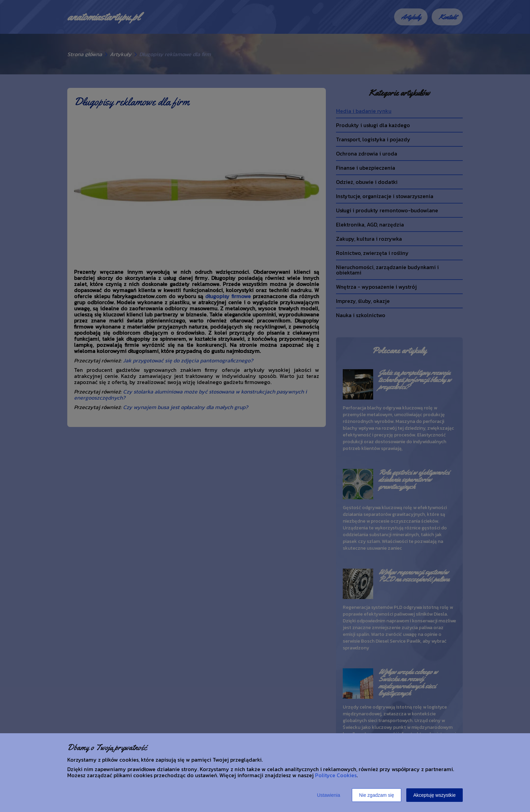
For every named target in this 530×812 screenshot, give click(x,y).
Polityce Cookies (336, 775)
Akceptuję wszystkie (435, 795)
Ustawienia (329, 795)
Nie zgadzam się (377, 795)
